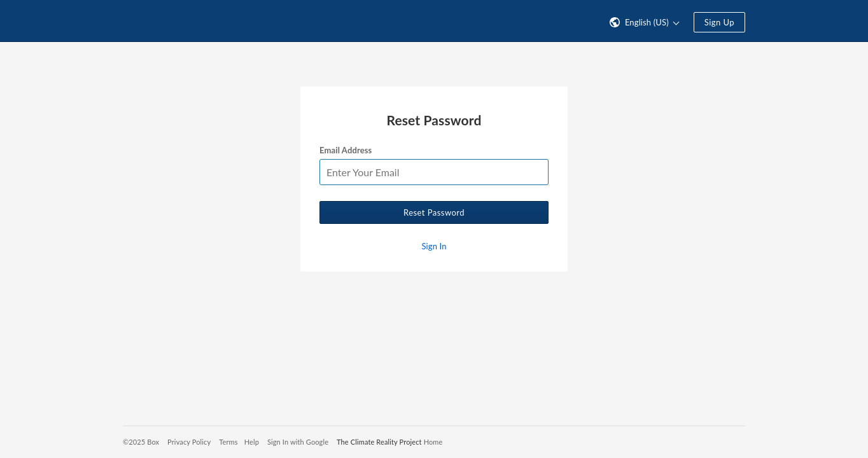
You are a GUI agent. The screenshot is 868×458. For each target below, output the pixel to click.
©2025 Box (141, 442)
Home (433, 442)
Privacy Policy (189, 442)
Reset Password (434, 212)
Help (252, 442)
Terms (228, 442)
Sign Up (719, 22)
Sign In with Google (298, 442)
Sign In (434, 246)
